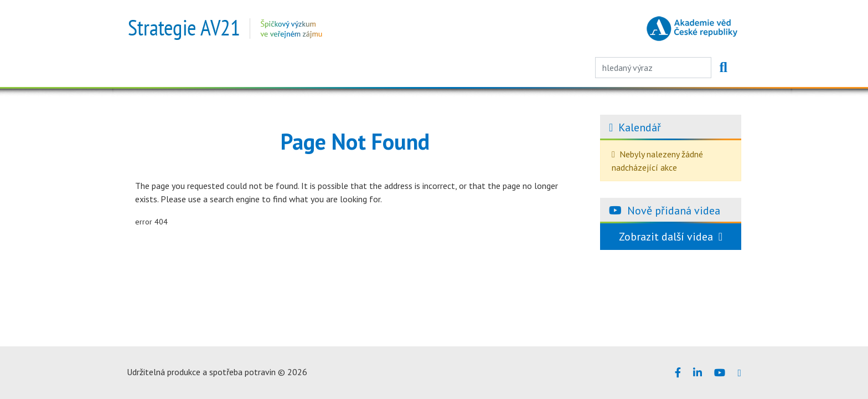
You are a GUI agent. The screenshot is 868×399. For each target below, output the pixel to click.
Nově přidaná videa (674, 211)
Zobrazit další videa (671, 237)
